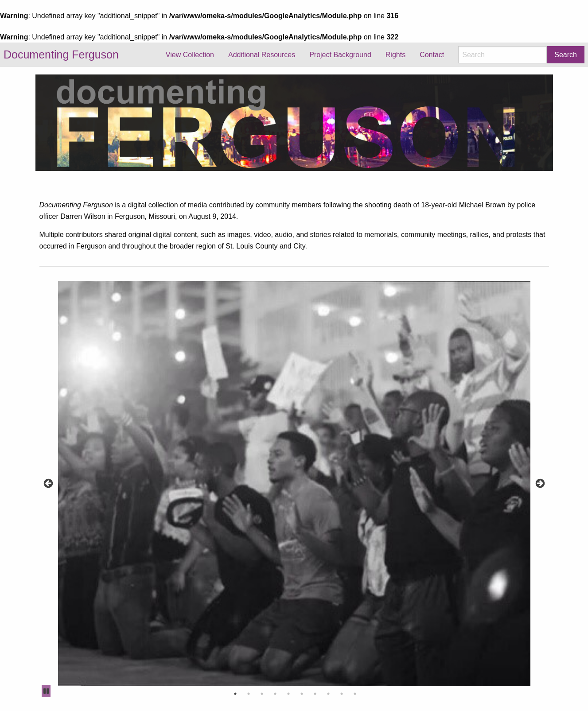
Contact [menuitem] (432, 55)
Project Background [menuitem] (340, 55)
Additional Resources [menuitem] (262, 55)
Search (566, 55)
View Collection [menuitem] (190, 55)
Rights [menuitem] (395, 55)
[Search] (502, 55)
